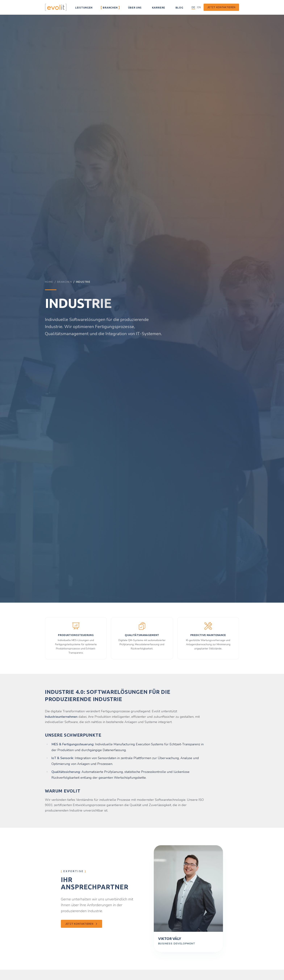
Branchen (110, 7)
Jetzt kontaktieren (221, 7)
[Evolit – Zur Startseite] (56, 7)
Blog (179, 7)
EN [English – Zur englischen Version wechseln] (199, 7)
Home (49, 282)
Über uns (135, 7)
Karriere (158, 7)
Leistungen (84, 7)
